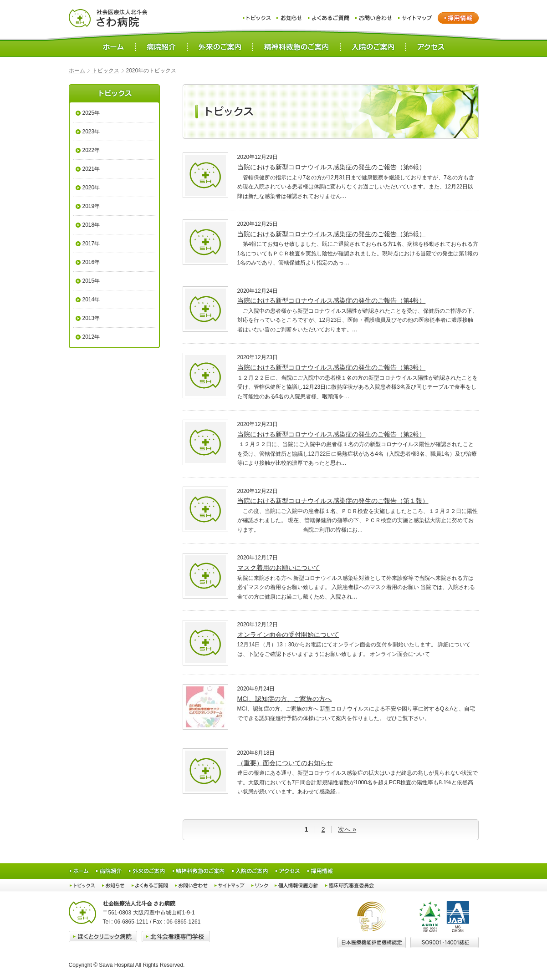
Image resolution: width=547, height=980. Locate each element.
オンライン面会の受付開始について (288, 635)
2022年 (91, 150)
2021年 (91, 169)
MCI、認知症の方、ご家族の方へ (285, 699)
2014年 (91, 300)
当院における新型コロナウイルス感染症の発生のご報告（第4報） (332, 300)
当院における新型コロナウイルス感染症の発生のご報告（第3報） (332, 367)
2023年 (91, 132)
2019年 (91, 206)
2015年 (91, 281)
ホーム (77, 71)
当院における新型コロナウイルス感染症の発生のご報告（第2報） (332, 434)
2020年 (91, 188)
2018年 (91, 225)
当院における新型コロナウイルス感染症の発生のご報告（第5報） (332, 234)
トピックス (106, 71)
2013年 (91, 318)
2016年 (91, 262)
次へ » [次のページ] (347, 829)
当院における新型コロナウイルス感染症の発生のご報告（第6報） (332, 167)
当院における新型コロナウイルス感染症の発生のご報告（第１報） (333, 501)
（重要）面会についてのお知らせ (285, 763)
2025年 (91, 113)
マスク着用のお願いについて (279, 568)
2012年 (91, 337)
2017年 (91, 244)
